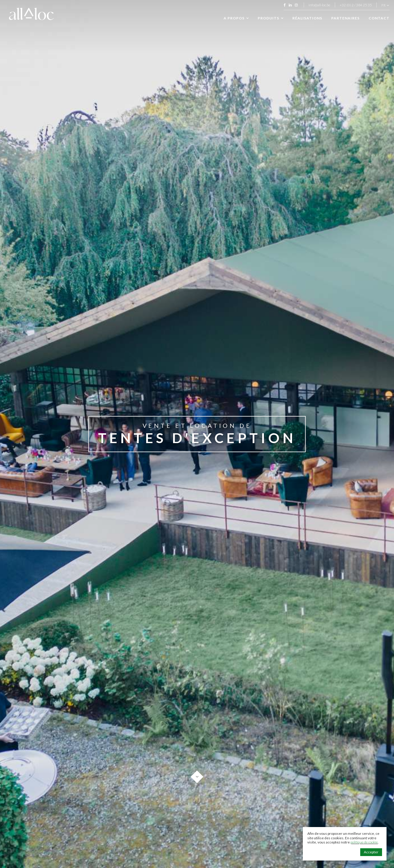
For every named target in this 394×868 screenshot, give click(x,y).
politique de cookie (364, 842)
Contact (379, 18)
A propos (236, 18)
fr (385, 5)
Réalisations (307, 18)
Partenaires (345, 18)
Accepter (371, 852)
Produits (271, 18)
